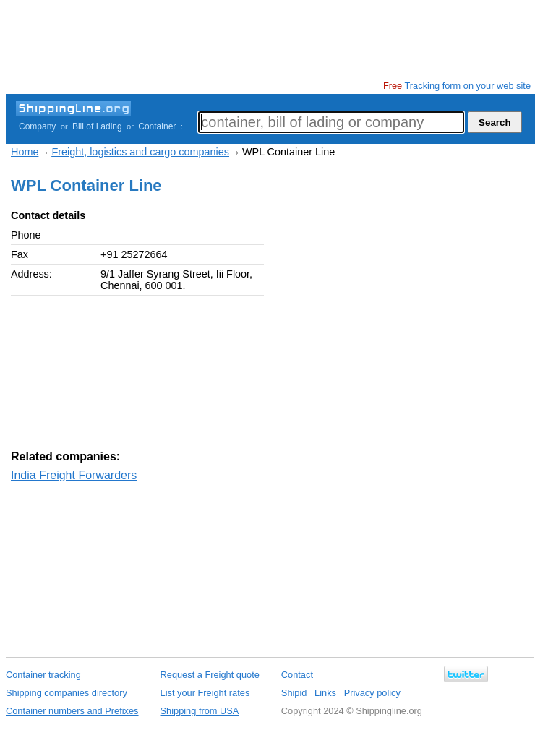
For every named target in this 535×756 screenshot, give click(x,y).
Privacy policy (372, 693)
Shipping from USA (200, 711)
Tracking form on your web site (468, 86)
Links (325, 693)
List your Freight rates (205, 693)
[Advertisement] (269, 40)
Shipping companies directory (67, 693)
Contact (297, 675)
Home (25, 152)
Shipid (294, 693)
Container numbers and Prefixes (72, 711)
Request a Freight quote (210, 675)
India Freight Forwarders (74, 475)
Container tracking (43, 675)
